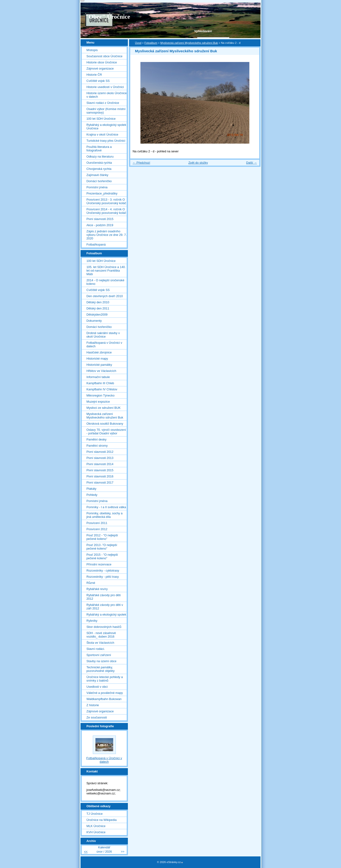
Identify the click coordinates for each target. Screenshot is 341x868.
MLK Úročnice (96, 826)
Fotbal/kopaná (96, 245)
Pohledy (92, 495)
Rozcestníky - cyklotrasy (103, 571)
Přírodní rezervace (99, 564)
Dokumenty (94, 321)
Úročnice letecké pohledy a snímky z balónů (105, 679)
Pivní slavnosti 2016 (100, 476)
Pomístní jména (97, 187)
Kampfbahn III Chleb (100, 383)
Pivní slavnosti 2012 (100, 452)
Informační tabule (98, 377)
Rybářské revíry (97, 589)
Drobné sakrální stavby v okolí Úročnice (103, 335)
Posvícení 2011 (97, 523)
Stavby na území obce (101, 661)
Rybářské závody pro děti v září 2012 (105, 607)
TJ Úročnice (94, 814)
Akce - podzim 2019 (100, 225)
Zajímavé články (97, 175)
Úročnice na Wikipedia (101, 820)
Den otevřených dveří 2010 (105, 296)
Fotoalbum (151, 43)
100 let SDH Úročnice (101, 119)
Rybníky (92, 621)
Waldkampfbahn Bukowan (104, 699)
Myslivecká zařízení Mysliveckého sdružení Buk (189, 43)
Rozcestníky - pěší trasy (103, 577)
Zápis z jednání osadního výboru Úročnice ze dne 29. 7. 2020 (107, 235)
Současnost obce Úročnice (104, 56)
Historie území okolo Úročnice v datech (107, 95)
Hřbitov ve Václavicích (101, 371)
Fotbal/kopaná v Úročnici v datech (104, 344)
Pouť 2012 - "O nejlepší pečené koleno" (102, 537)
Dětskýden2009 (97, 315)
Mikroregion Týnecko (101, 395)
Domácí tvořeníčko (99, 181)
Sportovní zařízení (99, 655)
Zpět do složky (198, 163)
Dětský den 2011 (98, 308)
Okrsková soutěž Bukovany (105, 424)
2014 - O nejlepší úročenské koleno (105, 282)
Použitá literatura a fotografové (99, 149)
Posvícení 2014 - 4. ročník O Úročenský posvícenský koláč (106, 211)
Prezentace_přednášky (102, 193)
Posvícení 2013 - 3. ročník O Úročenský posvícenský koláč (106, 201)
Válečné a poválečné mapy (105, 693)
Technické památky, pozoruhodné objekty (101, 669)
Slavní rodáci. (96, 649)
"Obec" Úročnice (108, 17)
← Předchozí (141, 163)
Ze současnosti (97, 717)
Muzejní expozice (98, 402)
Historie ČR (94, 75)
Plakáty (91, 489)
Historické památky (99, 365)
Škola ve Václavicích (100, 643)
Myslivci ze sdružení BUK (103, 408)
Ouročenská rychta (99, 163)
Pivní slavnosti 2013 (100, 458)
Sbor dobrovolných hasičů (104, 627)
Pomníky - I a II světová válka (106, 507)
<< (86, 852)
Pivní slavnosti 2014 (100, 464)
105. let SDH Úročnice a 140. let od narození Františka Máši (106, 271)
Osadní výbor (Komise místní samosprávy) (106, 111)
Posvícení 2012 (97, 529)
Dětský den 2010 (98, 302)
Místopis (92, 50)
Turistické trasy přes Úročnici (106, 141)
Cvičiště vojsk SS (98, 81)
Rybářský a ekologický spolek (106, 615)
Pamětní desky (96, 439)
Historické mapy (97, 359)
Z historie (93, 705)
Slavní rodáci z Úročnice (103, 103)
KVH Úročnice (96, 832)
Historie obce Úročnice (102, 62)
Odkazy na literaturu (100, 156)
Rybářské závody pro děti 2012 (103, 597)
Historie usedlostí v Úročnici (105, 87)
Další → (251, 163)
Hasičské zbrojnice (99, 352)
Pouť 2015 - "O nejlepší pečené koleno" (102, 556)
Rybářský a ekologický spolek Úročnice (106, 127)
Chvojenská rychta (99, 169)
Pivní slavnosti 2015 (100, 219)
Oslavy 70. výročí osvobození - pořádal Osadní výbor (106, 432)
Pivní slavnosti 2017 (100, 482)
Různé (91, 583)
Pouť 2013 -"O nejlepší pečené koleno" (102, 547)
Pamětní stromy (97, 446)
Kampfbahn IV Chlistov (102, 389)
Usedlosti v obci (97, 687)
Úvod (138, 43)
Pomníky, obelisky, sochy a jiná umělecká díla (104, 515)
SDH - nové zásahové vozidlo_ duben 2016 (101, 635)
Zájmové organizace (100, 68)
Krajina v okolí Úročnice (102, 134)
